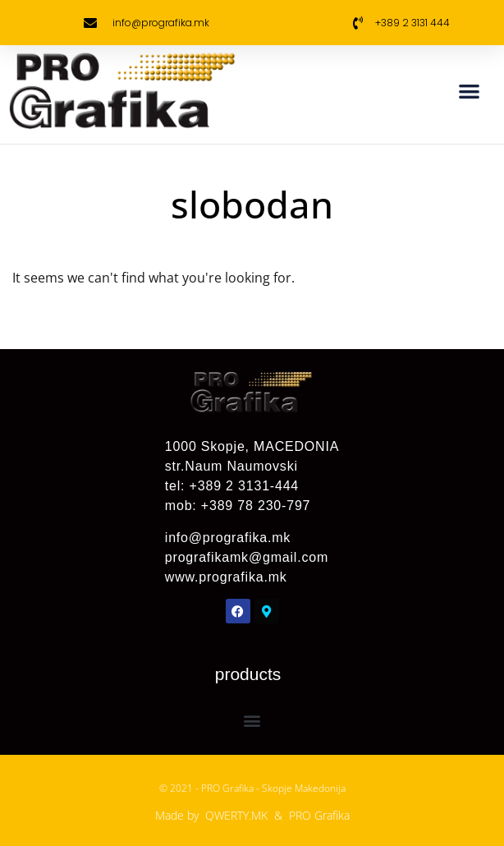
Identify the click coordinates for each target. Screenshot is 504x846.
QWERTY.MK (236, 815)
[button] (470, 91)
